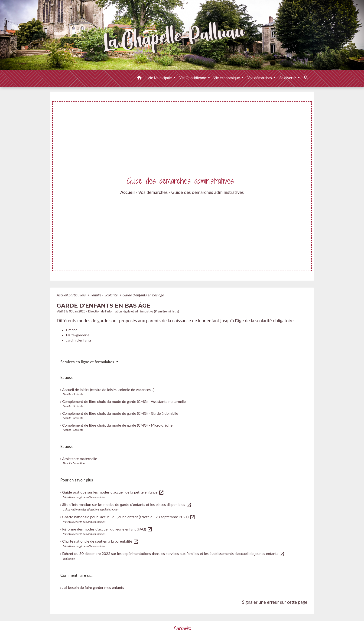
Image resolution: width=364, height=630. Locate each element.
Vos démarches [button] (260, 78)
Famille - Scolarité (105, 295)
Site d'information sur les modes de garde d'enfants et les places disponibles (127, 504)
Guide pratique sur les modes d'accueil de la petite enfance (113, 492)
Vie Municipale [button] (160, 78)
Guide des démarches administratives (208, 192)
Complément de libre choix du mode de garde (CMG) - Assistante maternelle (124, 401)
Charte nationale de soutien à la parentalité (100, 541)
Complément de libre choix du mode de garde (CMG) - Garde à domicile (120, 413)
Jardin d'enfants (79, 340)
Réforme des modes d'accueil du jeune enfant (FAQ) (107, 529)
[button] (139, 78)
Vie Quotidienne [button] (193, 78)
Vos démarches (153, 192)
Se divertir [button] (288, 78)
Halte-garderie (78, 335)
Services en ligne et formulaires (88, 362)
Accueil (127, 192)
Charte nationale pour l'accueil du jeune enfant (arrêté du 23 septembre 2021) (129, 517)
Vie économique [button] (227, 78)
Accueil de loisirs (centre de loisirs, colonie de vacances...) (108, 390)
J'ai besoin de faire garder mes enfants (93, 587)
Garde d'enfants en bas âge (143, 295)
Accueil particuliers (72, 295)
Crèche (72, 330)
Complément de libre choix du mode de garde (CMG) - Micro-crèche (117, 425)
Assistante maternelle (80, 459)
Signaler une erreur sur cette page (275, 602)
